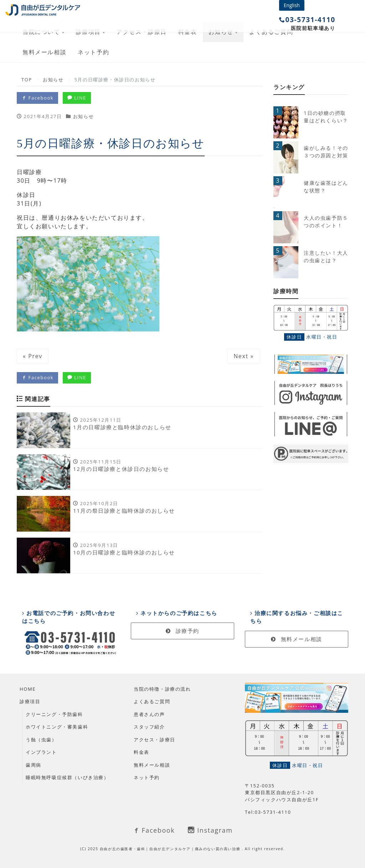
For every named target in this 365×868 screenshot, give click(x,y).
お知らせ (83, 116)
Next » (244, 356)
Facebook (37, 98)
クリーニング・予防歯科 (54, 714)
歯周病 (34, 765)
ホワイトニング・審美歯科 (57, 727)
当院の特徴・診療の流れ (162, 689)
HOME (28, 689)
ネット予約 (93, 52)
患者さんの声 (149, 714)
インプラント (41, 752)
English (292, 5)
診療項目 (30, 701)
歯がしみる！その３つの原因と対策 (326, 152)
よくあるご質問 (152, 701)
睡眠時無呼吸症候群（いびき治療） (67, 777)
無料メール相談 (44, 52)
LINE (77, 98)
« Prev (33, 356)
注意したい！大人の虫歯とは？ (326, 257)
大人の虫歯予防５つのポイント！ (326, 222)
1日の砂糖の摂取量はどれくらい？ (326, 117)
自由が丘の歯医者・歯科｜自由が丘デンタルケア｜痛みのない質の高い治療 (171, 849)
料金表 (142, 752)
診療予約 (182, 631)
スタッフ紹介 (149, 727)
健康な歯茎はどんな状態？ (326, 187)
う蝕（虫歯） (41, 740)
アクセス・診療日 (155, 740)
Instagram (210, 830)
